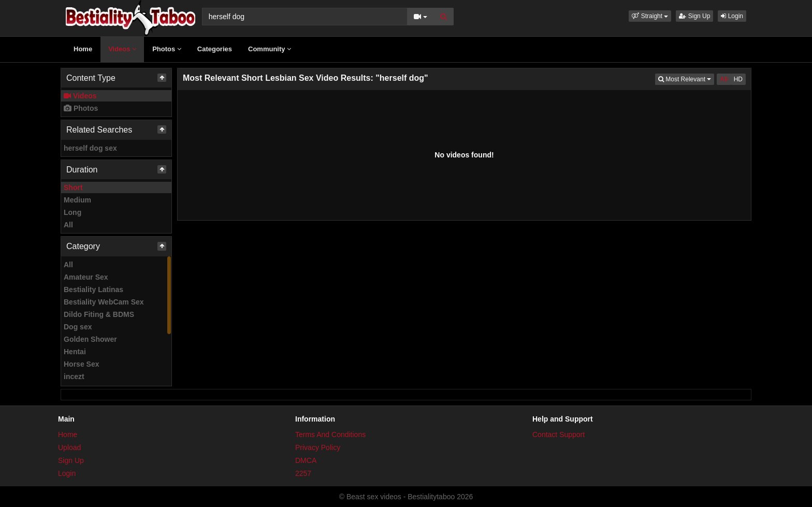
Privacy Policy (318, 447)
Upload (69, 447)
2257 (303, 473)
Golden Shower (90, 339)
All (68, 225)
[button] (650, 16)
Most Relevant (686, 78)
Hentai (75, 352)
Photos (167, 49)
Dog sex (78, 327)
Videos (122, 49)
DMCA (306, 460)
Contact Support (559, 434)
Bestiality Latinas (93, 289)
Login (732, 16)
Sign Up (694, 16)
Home (83, 49)
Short (73, 187)
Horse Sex (81, 364)
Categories (215, 49)
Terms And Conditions (330, 434)
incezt (74, 376)
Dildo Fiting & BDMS (99, 314)
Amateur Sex (86, 277)
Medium (77, 200)
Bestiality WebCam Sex (104, 302)
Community (270, 49)
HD (738, 79)
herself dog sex (90, 148)
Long (72, 212)
